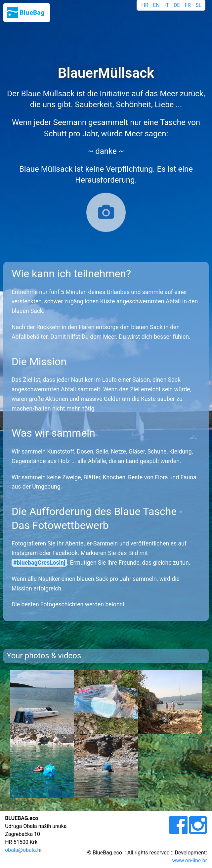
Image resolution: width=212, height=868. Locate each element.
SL (198, 5)
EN (157, 5)
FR (188, 5)
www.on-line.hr (190, 861)
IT (167, 5)
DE (177, 5)
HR (145, 5)
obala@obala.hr (23, 850)
